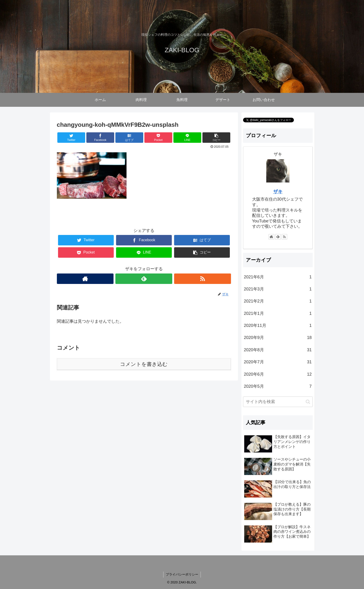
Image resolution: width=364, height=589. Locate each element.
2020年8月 (278, 350)
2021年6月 (278, 277)
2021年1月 (278, 313)
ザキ (278, 192)
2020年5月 (278, 386)
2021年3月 (278, 289)
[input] (278, 402)
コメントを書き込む (144, 364)
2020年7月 (278, 362)
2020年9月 (278, 338)
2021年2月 (278, 301)
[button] (308, 402)
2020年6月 (278, 374)
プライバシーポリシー (182, 574)
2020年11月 (278, 325)
